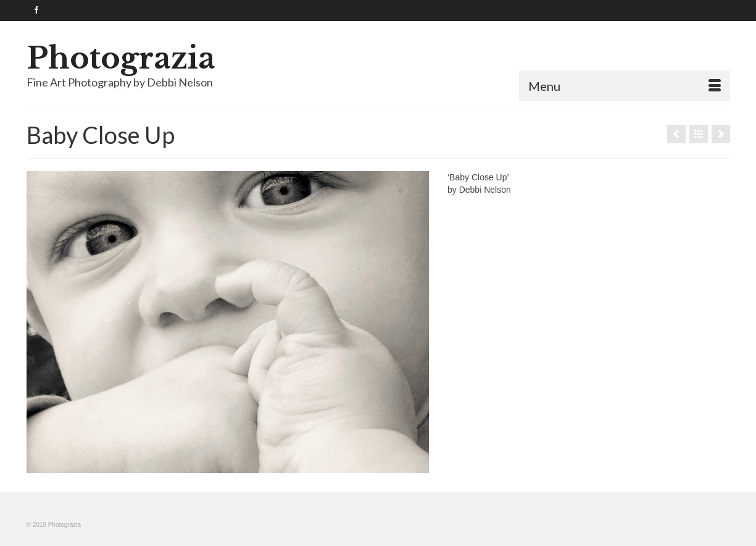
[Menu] (625, 86)
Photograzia (121, 58)
